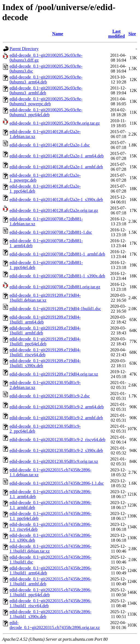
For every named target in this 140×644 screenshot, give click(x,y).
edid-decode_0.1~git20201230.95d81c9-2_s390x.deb (56, 450)
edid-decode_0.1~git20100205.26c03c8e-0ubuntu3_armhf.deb (46, 90)
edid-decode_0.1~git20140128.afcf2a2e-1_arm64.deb (57, 156)
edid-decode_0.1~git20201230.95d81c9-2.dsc (50, 396)
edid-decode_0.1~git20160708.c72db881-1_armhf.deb (57, 254)
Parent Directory (24, 49)
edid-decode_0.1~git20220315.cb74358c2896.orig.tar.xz (55, 625)
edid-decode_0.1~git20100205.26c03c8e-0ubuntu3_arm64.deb (46, 80)
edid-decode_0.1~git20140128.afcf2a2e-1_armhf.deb (56, 167)
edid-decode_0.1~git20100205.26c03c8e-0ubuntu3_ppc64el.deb (46, 112)
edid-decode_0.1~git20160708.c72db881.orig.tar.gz (55, 287)
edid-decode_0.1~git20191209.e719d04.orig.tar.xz (54, 374)
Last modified (116, 34)
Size (132, 34)
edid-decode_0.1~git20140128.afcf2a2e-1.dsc (50, 145)
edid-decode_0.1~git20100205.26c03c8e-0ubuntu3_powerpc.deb (46, 101)
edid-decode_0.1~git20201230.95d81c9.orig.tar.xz (54, 461)
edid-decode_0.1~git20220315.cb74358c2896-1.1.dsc (57, 483)
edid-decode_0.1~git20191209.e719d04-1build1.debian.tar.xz (45, 298)
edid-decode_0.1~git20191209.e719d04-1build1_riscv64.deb (45, 352)
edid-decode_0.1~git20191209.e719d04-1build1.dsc (55, 309)
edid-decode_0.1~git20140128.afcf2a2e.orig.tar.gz (54, 210)
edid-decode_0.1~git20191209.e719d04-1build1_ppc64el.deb (45, 341)
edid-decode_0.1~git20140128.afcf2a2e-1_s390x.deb (56, 200)
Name (58, 34)
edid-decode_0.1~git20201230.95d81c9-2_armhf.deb (56, 418)
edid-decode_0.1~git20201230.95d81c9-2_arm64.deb (57, 407)
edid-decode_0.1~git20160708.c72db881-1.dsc (51, 232)
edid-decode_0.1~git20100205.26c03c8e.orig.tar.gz (55, 123)
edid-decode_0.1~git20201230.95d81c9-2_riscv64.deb (57, 440)
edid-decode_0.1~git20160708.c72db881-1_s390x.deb (57, 276)
